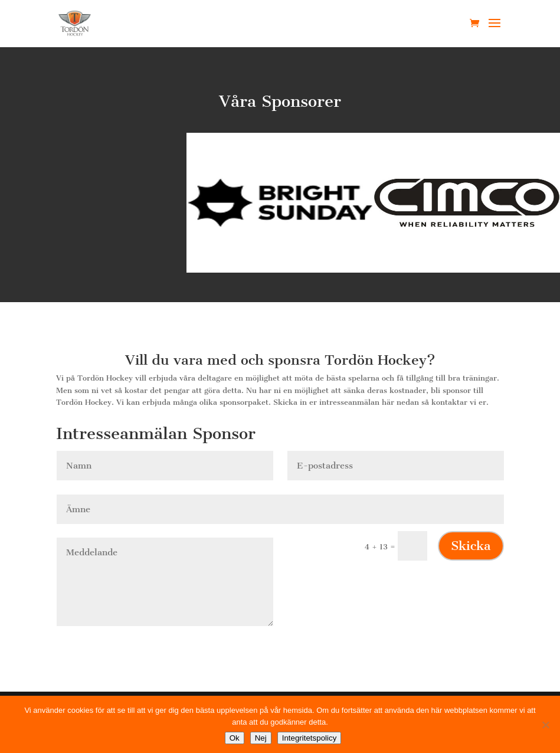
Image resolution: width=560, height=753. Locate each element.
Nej (261, 738)
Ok (235, 738)
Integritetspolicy (310, 738)
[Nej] (545, 725)
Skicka (471, 546)
